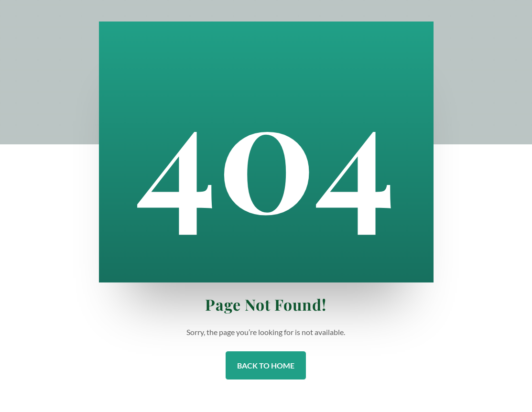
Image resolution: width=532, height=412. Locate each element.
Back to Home (266, 365)
